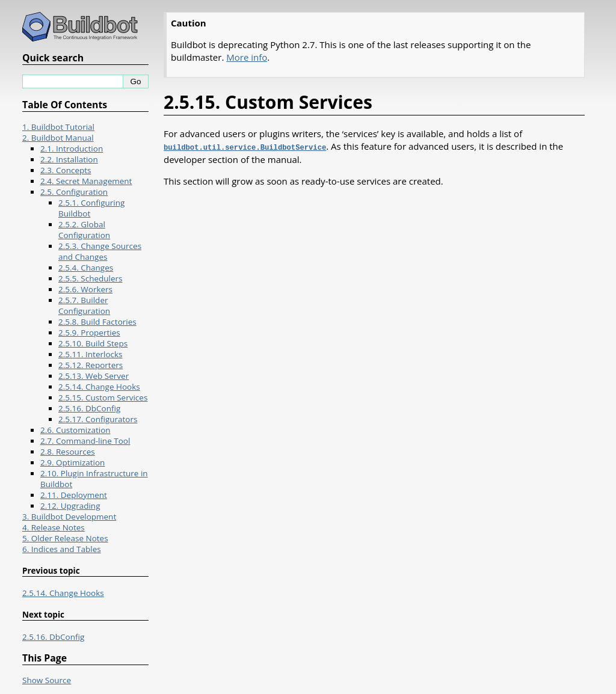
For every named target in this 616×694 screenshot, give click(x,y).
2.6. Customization (75, 430)
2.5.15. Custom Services (103, 398)
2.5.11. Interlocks (91, 354)
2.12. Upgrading (70, 506)
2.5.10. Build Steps (93, 343)
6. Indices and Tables (62, 549)
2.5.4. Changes (86, 268)
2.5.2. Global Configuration (84, 230)
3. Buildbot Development (69, 517)
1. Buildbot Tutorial (58, 127)
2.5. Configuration (74, 192)
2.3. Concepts (66, 170)
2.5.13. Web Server (94, 376)
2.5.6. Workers (85, 289)
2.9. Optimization (72, 462)
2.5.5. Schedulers (91, 278)
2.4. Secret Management (86, 181)
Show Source (47, 680)
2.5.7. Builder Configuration (84, 306)
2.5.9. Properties (89, 333)
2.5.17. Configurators (98, 419)
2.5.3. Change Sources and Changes (100, 251)
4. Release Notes (54, 527)
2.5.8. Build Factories (97, 322)
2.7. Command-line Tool (85, 441)
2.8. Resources (68, 452)
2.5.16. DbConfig (89, 408)
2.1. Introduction (72, 149)
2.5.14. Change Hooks (99, 387)
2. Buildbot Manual (58, 138)
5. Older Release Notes (65, 538)
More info (247, 57)
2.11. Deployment (74, 495)
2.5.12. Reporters (91, 365)
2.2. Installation (69, 159)
